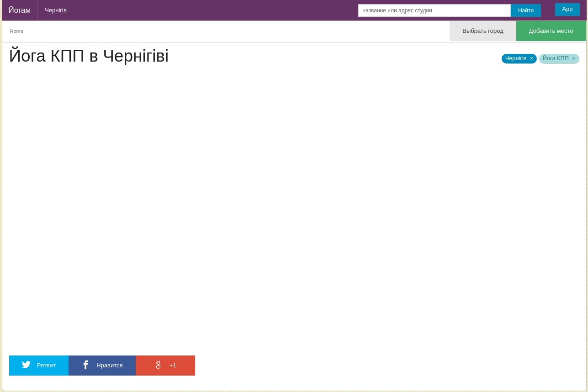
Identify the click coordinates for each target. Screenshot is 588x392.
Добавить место (551, 31)
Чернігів (56, 10)
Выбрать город (483, 31)
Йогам (20, 10)
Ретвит (39, 365)
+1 (165, 365)
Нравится (102, 365)
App (567, 9)
